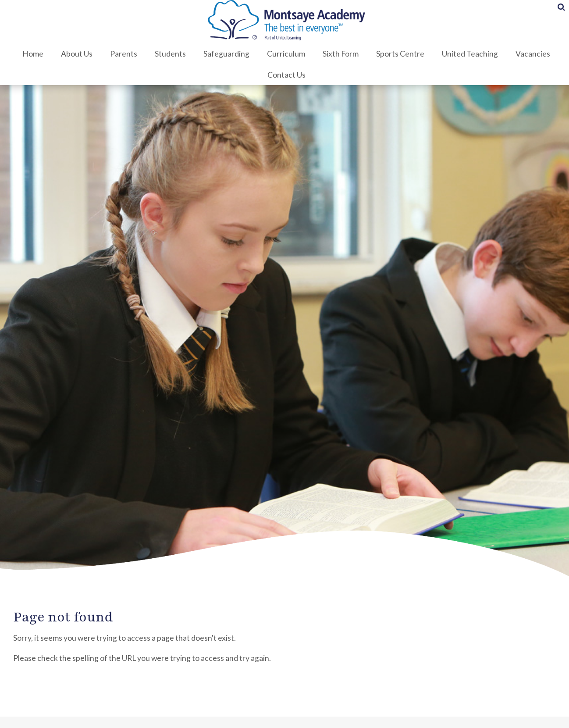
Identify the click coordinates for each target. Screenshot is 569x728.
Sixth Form (339, 54)
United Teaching (468, 54)
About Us (75, 54)
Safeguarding (225, 54)
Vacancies (531, 54)
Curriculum (284, 54)
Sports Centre (398, 54)
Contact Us (285, 75)
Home (31, 54)
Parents (122, 54)
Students (169, 54)
